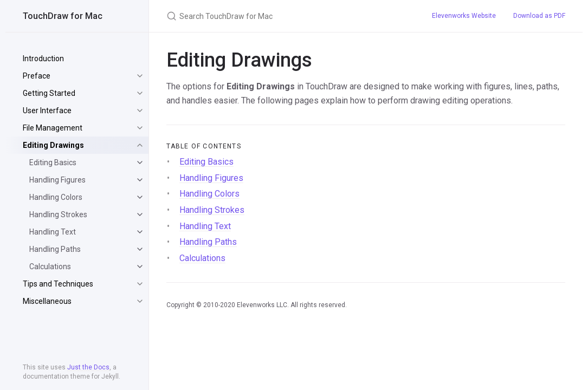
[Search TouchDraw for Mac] (286, 16)
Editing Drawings (53, 145)
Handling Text (53, 232)
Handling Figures (57, 180)
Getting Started (49, 93)
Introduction (43, 58)
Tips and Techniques (58, 284)
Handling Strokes (58, 214)
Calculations (50, 266)
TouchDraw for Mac (63, 16)
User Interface (47, 110)
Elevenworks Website (464, 16)
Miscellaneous (47, 301)
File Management (53, 128)
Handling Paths (55, 249)
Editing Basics (53, 162)
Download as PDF (539, 16)
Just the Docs (88, 367)
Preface (37, 76)
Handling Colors (56, 197)
